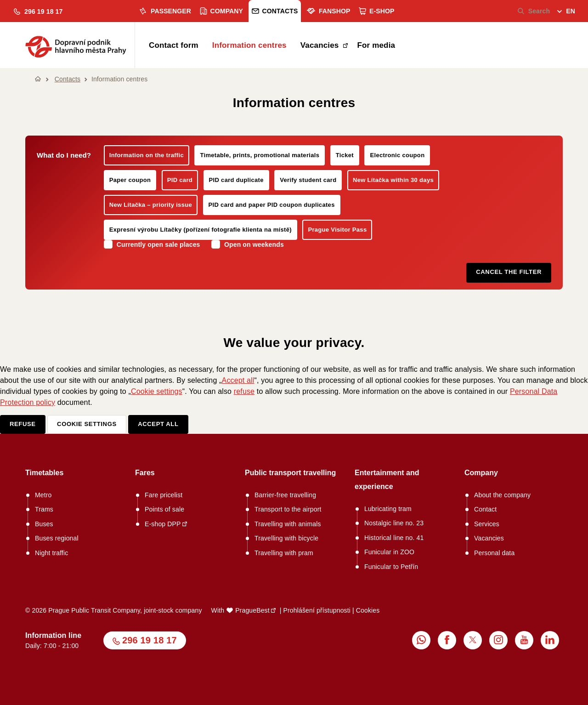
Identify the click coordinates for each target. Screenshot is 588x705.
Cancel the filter (509, 272)
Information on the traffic (147, 155)
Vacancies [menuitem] (321, 45)
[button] (38, 12)
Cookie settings (157, 391)
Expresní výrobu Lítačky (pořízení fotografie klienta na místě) (201, 230)
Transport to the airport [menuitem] (288, 509)
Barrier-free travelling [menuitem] (285, 495)
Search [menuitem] (534, 11)
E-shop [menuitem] (377, 11)
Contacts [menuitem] (275, 11)
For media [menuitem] (376, 45)
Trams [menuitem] (44, 509)
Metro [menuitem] (43, 495)
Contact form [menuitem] (174, 45)
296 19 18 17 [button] (150, 640)
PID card (180, 180)
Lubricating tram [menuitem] (388, 509)
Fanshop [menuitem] (328, 11)
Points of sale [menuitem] (164, 509)
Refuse (23, 424)
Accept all (238, 380)
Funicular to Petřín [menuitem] (391, 567)
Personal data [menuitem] (494, 553)
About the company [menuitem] (502, 495)
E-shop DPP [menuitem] (163, 524)
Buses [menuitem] (44, 524)
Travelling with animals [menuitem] (288, 524)
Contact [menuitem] (485, 509)
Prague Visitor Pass (337, 230)
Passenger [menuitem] (165, 11)
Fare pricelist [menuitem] (164, 495)
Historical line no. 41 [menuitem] (394, 538)
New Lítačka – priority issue (151, 205)
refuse (244, 391)
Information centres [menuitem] (249, 45)
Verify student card (308, 180)
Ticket (345, 155)
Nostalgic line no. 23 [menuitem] (394, 523)
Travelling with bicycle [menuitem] (286, 538)
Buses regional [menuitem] (57, 538)
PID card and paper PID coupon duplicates (272, 205)
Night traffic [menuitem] (52, 553)
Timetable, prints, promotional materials (260, 155)
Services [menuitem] (487, 524)
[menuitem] (566, 12)
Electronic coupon (397, 155)
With (240, 610)
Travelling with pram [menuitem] (284, 553)
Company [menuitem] (222, 11)
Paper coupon (130, 180)
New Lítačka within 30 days (393, 180)
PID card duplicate (236, 180)
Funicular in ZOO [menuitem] (389, 552)
